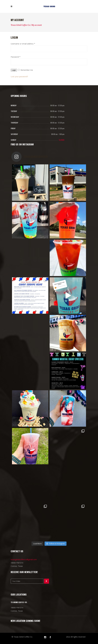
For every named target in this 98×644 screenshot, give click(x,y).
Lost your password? (19, 77)
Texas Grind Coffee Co (20, 25)
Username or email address (23, 44)
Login (14, 70)
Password (16, 57)
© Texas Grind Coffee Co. (22, 637)
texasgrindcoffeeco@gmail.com (24, 559)
